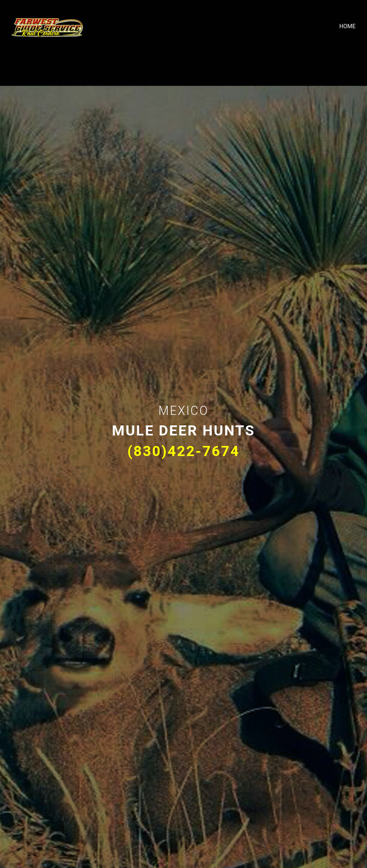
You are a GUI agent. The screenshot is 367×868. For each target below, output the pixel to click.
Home (347, 26)
